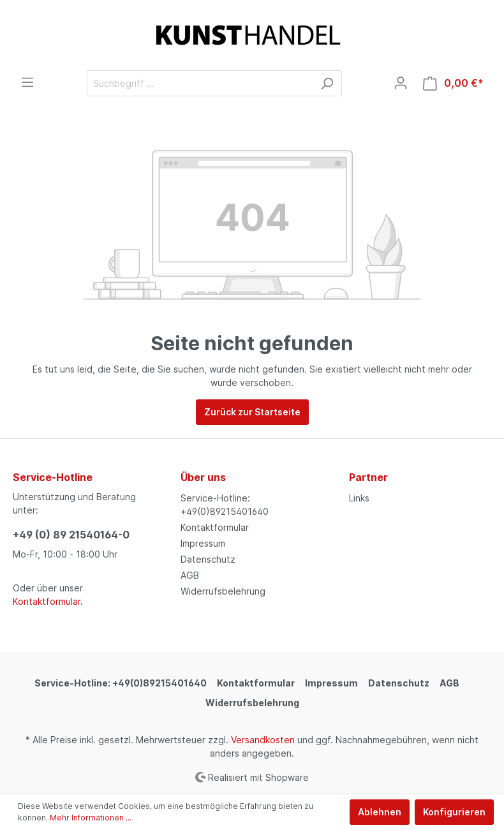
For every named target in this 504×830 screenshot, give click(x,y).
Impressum (203, 543)
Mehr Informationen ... (91, 818)
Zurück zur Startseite (252, 412)
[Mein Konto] (401, 83)
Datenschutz (208, 559)
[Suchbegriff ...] (200, 83)
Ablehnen (380, 812)
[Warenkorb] (453, 83)
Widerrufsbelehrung (223, 591)
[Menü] (27, 82)
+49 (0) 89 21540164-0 (71, 535)
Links (359, 498)
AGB (190, 575)
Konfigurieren (454, 812)
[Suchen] (327, 83)
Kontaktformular (47, 601)
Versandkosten (263, 740)
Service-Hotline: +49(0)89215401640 (121, 683)
